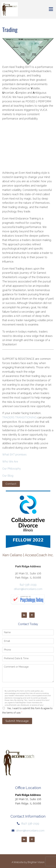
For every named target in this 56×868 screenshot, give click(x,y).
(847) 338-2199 (30, 824)
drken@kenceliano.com (28, 589)
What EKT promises (14, 454)
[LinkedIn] (24, 615)
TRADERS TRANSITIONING (19, 417)
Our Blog (8, 476)
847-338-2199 (28, 585)
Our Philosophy (12, 469)
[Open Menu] (51, 9)
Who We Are (10, 462)
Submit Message (17, 721)
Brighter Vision (36, 862)
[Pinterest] (32, 615)
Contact (11, 484)
